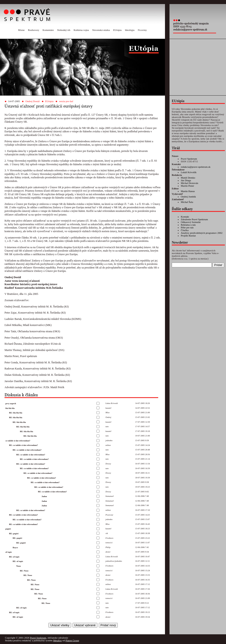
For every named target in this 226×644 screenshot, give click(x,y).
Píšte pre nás (187, 227)
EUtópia (117, 30)
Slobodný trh (64, 30)
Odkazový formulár (191, 222)
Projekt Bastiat (188, 236)
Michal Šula (187, 202)
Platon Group (72, 640)
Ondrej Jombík (188, 197)
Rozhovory (34, 30)
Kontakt (185, 217)
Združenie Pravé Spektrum (194, 219)
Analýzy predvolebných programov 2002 (202, 233)
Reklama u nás (188, 225)
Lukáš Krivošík (189, 172)
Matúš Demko (188, 178)
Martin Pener (187, 186)
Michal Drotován (190, 183)
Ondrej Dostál (32, 101)
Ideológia (130, 30)
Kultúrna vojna (81, 30)
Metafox (57, 640)
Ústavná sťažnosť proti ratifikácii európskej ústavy (49, 106)
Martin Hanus (188, 191)
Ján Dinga (186, 180)
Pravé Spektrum (189, 159)
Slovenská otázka (101, 30)
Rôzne (21, 30)
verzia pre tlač (66, 101)
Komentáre (48, 30)
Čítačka (185, 230)
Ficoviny (142, 30)
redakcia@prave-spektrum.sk (196, 167)
